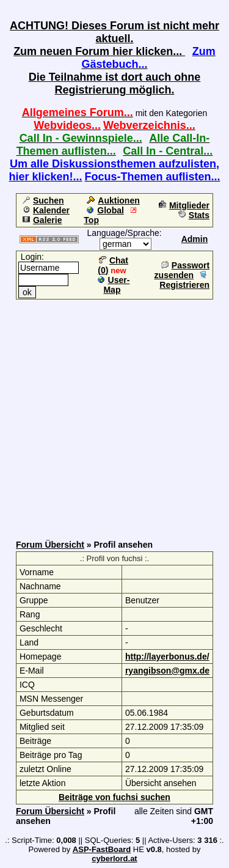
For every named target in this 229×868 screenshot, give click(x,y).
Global (105, 210)
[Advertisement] (114, 415)
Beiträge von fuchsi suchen (114, 797)
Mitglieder (184, 205)
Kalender (46, 210)
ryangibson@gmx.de (167, 671)
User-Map (114, 285)
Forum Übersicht (50, 545)
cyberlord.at (114, 859)
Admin (195, 239)
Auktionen (113, 200)
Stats (194, 215)
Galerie (42, 220)
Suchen (43, 200)
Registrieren (184, 280)
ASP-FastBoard (102, 849)
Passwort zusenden (182, 270)
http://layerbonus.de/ (167, 657)
